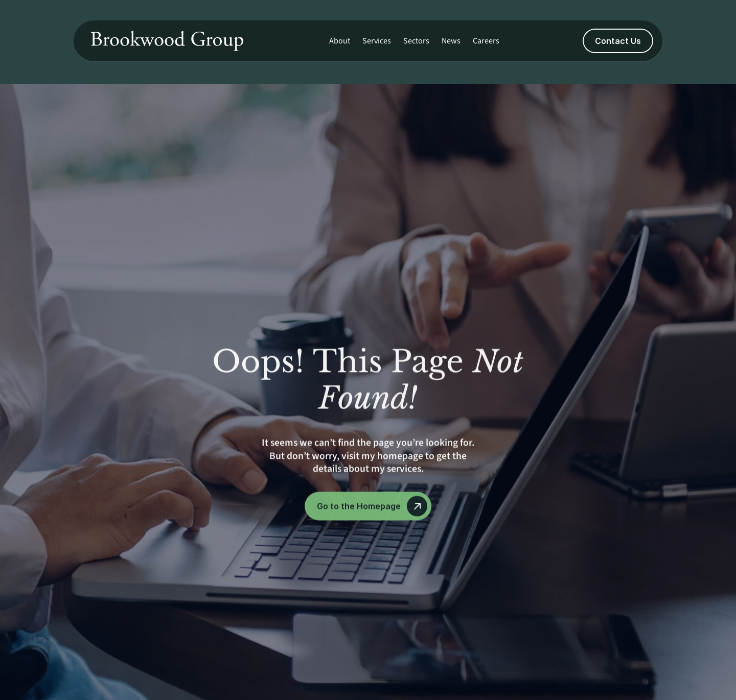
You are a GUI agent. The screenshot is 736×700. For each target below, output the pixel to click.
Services (377, 41)
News (451, 41)
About (340, 41)
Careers (486, 41)
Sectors (416, 41)
